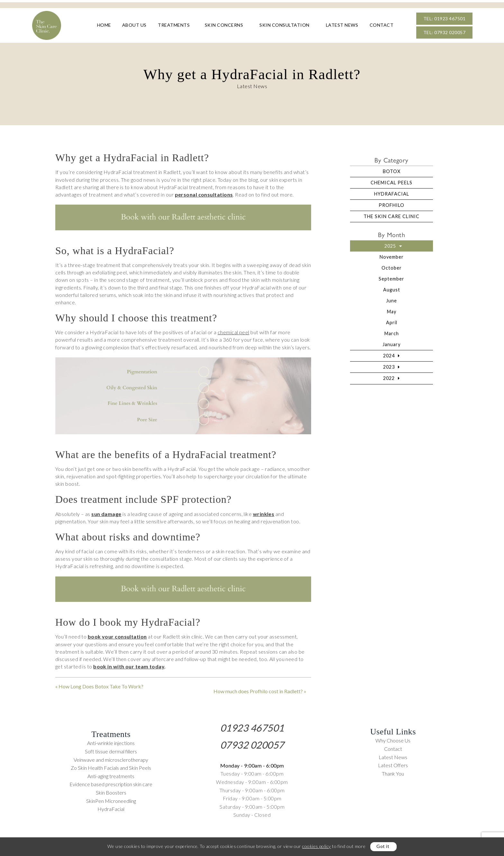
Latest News (342, 26)
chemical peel (234, 330)
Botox (392, 169)
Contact (382, 26)
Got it (383, 846)
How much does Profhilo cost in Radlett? (258, 689)
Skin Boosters (111, 790)
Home (104, 26)
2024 (389, 354)
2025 (390, 244)
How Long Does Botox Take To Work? (101, 684)
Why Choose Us (393, 738)
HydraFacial (392, 192)
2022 (389, 376)
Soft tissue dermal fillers (111, 749)
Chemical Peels (392, 181)
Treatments (174, 26)
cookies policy (316, 846)
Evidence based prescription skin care (111, 782)
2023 (389, 365)
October (392, 266)
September (392, 277)
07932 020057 (252, 742)
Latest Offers (393, 763)
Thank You (393, 771)
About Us (134, 26)
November (392, 255)
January (392, 342)
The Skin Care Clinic (392, 214)
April (392, 321)
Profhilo (392, 203)
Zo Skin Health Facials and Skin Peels (111, 766)
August (392, 288)
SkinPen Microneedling (111, 799)
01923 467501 (252, 725)
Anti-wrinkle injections (111, 741)
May (392, 310)
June (392, 299)
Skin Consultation (284, 26)
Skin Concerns (224, 26)
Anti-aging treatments (111, 774)
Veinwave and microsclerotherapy (111, 757)
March (392, 331)
